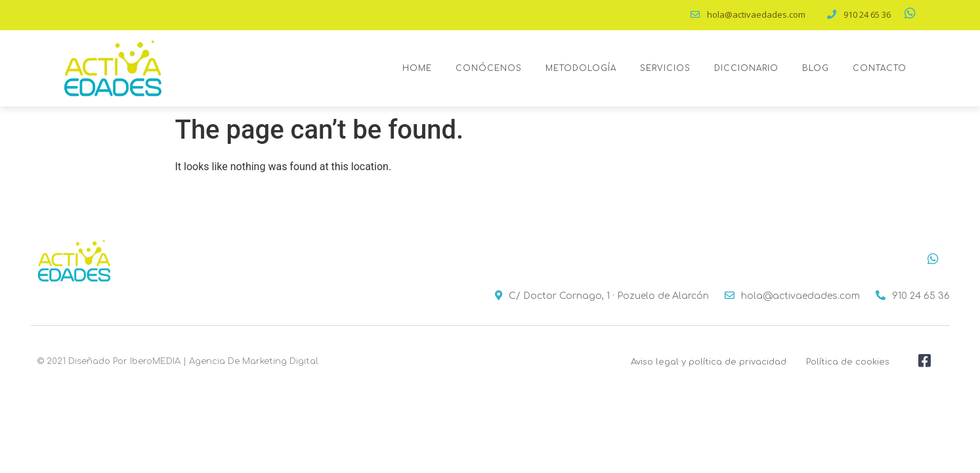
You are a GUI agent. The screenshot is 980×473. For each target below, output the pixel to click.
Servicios (665, 68)
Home (417, 68)
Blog (816, 68)
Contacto (880, 68)
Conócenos (489, 68)
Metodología (581, 68)
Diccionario (746, 68)
